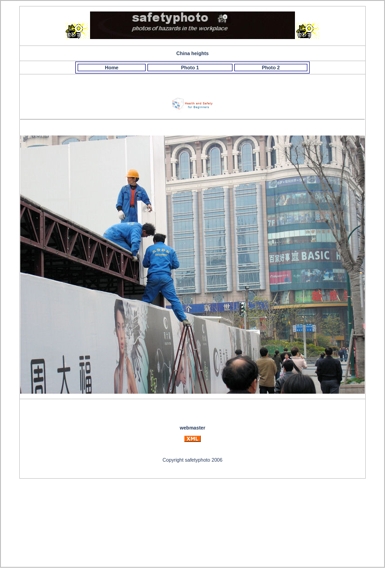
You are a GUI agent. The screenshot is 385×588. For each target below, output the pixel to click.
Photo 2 (271, 68)
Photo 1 (190, 68)
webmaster (192, 428)
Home (112, 68)
